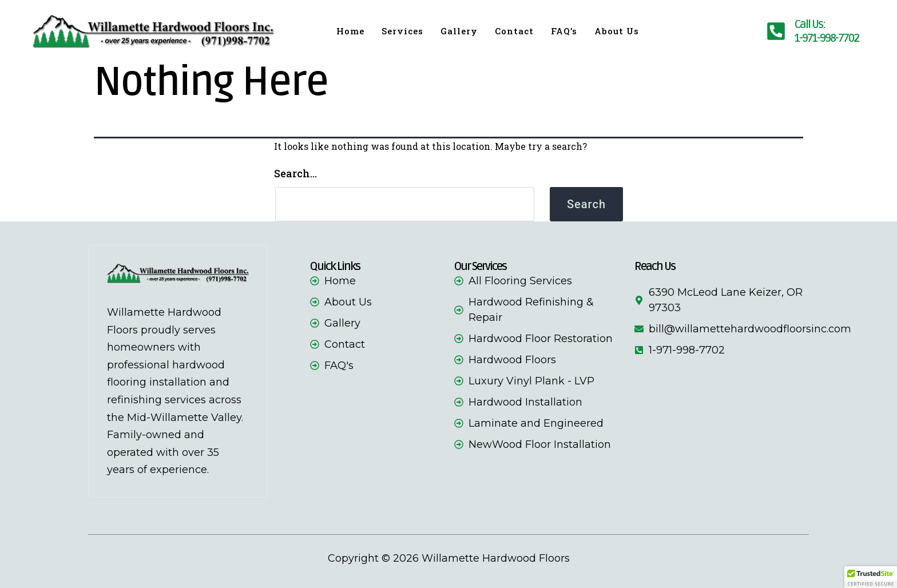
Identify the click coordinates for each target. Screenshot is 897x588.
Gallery (459, 31)
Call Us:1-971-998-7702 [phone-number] (827, 31)
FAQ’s (564, 31)
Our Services (480, 267)
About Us (617, 31)
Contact (514, 31)
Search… (295, 173)
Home (350, 31)
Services (402, 31)
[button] (871, 577)
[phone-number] (776, 31)
